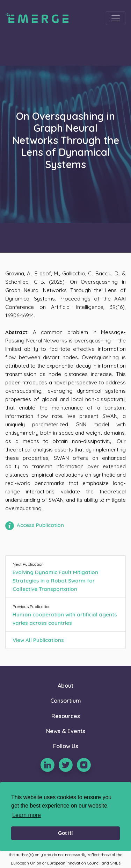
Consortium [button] (66, 701)
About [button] (65, 686)
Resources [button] (66, 716)
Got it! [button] (65, 833)
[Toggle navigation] (116, 18)
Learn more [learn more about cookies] (27, 815)
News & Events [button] (66, 731)
